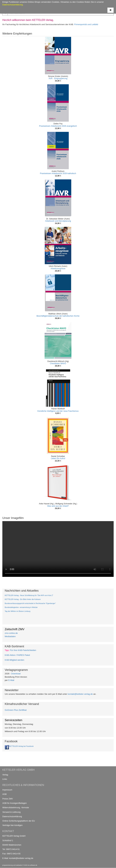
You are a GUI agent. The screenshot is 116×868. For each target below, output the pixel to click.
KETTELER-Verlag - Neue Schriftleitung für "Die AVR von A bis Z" (29, 595)
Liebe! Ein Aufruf (58, 458)
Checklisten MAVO (58, 364)
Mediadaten (10, 636)
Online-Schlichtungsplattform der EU (19, 821)
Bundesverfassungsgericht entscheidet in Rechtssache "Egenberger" (30, 603)
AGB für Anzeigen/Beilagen (15, 803)
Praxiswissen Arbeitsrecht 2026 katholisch (58, 173)
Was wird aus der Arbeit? (58, 506)
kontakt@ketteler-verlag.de (80, 694)
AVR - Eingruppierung (58, 78)
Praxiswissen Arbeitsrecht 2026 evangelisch (58, 126)
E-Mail (11, 680)
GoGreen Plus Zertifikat (16, 710)
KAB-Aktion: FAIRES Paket (17, 655)
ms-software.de (32, 865)
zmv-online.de (11, 633)
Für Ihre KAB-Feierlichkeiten (23, 650)
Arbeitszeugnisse (58, 269)
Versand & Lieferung (11, 812)
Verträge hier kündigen (12, 825)
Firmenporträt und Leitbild (86, 24)
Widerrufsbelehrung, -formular (16, 807)
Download (16, 674)
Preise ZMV (8, 799)
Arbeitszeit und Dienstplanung (58, 221)
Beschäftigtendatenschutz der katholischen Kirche (58, 316)
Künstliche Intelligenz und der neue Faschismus (58, 411)
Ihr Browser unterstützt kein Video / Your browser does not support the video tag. (58, 549)
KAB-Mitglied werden (14, 660)
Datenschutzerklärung (12, 816)
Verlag (5, 775)
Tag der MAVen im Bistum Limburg (18, 611)
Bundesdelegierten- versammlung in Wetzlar (21, 607)
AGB (4, 794)
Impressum (7, 790)
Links (5, 779)
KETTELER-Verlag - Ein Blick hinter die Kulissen (23, 599)
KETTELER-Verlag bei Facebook (21, 746)
